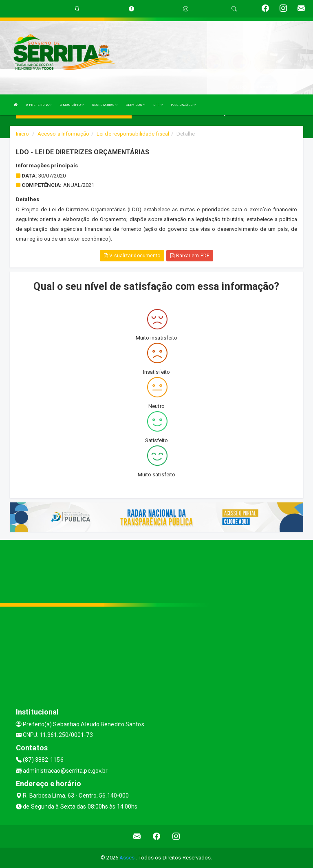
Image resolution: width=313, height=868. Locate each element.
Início (22, 134)
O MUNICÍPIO (72, 105)
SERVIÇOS (135, 105)
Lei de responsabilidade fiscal (133, 134)
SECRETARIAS (105, 105)
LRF (158, 105)
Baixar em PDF (190, 256)
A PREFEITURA (39, 105)
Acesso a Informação (63, 134)
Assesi (128, 858)
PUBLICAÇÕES (183, 105)
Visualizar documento (132, 256)
